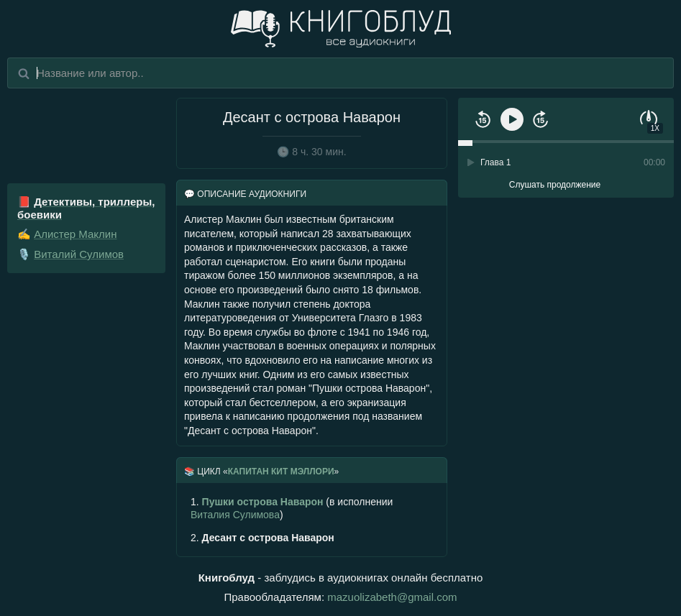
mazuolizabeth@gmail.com (392, 597)
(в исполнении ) (292, 508)
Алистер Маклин (75, 234)
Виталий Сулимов (79, 254)
